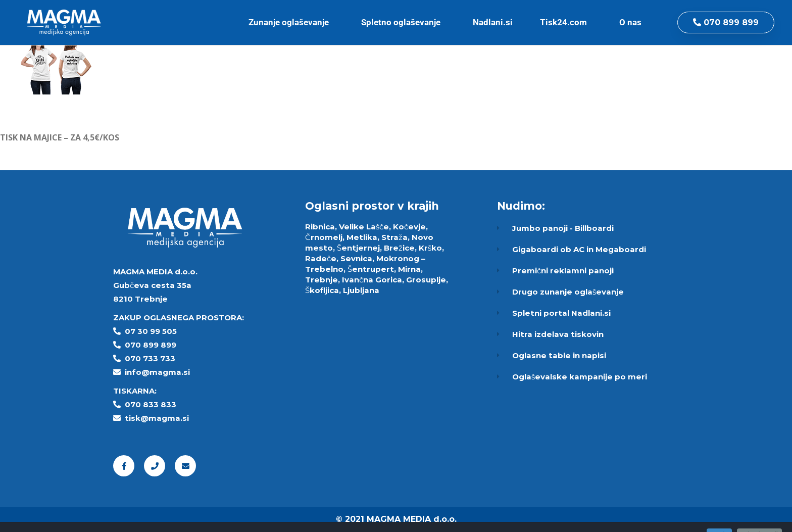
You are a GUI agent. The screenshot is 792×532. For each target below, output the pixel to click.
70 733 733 (153, 358)
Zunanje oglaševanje (291, 22)
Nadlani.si (493, 22)
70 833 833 (153, 404)
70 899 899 (153, 345)
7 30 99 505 (154, 331)
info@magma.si (157, 372)
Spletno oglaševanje (403, 22)
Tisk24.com (566, 22)
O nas (633, 22)
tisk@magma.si (157, 418)
